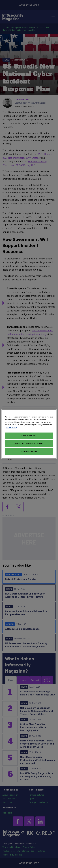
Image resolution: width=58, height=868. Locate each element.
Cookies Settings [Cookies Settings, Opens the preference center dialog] (29, 436)
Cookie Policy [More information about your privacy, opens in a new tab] (11, 427)
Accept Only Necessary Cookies (29, 443)
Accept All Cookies (29, 452)
